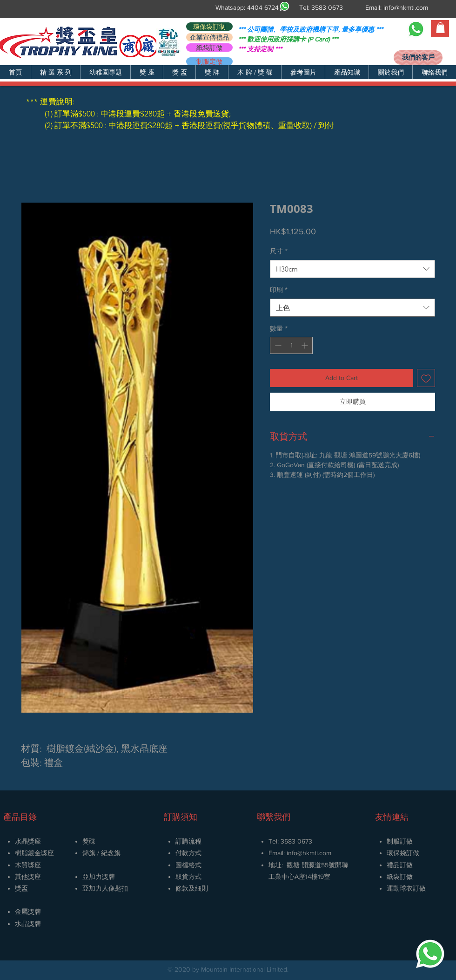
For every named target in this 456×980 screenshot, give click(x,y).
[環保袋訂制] (209, 27)
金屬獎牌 (28, 912)
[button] (55, 72)
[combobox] (352, 269)
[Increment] (305, 345)
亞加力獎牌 (99, 877)
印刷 (279, 290)
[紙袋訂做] (209, 48)
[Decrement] (277, 345)
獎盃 (21, 888)
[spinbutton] (291, 345)
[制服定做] (209, 61)
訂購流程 (188, 841)
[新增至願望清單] (426, 378)
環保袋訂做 (403, 853)
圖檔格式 (188, 865)
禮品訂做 (400, 865)
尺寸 (279, 251)
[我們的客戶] (418, 58)
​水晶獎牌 (28, 924)
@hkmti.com (314, 853)
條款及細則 (192, 888)
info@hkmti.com (406, 7)
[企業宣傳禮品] (209, 37)
